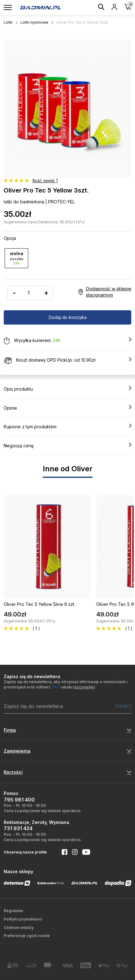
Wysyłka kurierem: (67, 341)
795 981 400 (19, 800)
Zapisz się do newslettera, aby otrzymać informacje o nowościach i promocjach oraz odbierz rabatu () (65, 684)
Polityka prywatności (23, 919)
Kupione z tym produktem (67, 426)
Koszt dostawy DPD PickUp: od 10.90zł (67, 360)
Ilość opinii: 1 (45, 181)
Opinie (67, 408)
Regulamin (13, 911)
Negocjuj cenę (67, 445)
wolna (16, 258)
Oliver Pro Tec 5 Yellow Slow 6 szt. (39, 604)
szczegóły (84, 687)
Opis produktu (67, 389)
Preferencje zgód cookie (27, 936)
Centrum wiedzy (19, 928)
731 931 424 (18, 828)
